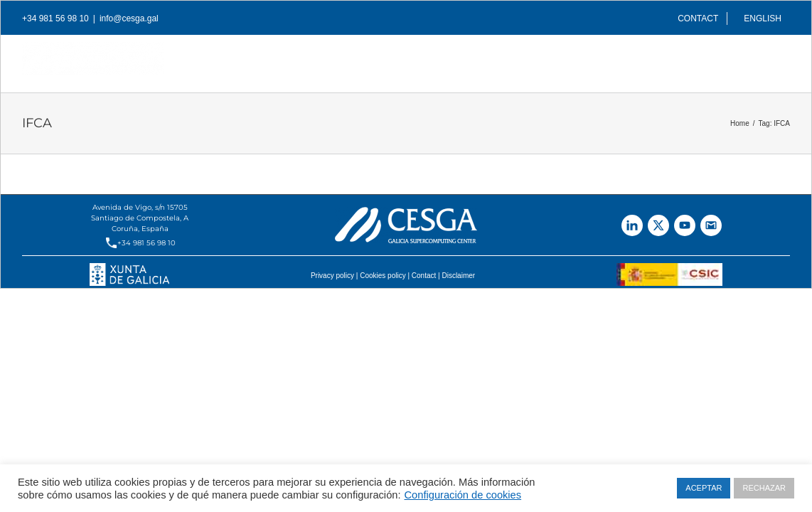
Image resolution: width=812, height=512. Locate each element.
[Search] (767, 60)
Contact (424, 276)
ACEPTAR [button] (704, 488)
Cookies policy (383, 276)
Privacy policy (332, 276)
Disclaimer (458, 276)
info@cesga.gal (129, 18)
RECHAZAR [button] (764, 488)
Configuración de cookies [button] (463, 495)
